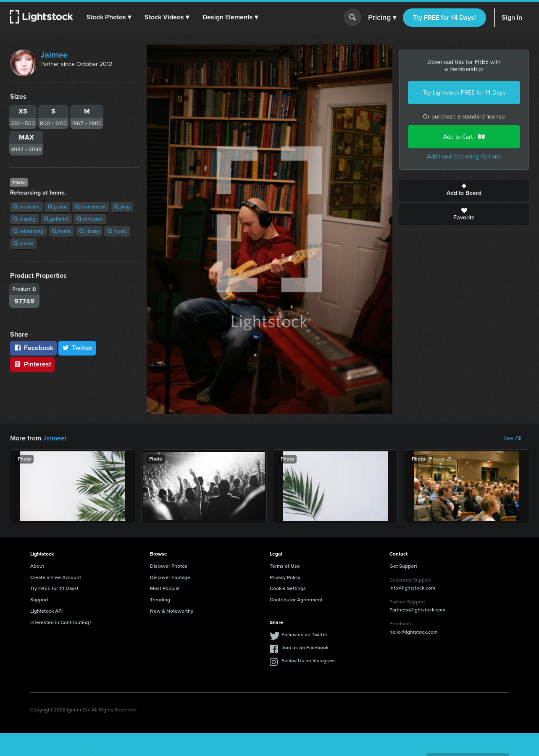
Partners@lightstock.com (417, 610)
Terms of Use (285, 566)
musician (26, 207)
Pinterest (32, 364)
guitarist (56, 219)
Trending (160, 600)
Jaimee (54, 55)
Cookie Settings (288, 588)
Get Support (403, 566)
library (89, 231)
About (37, 566)
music (117, 231)
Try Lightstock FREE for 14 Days (464, 93)
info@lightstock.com (412, 588)
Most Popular (165, 588)
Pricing (382, 18)
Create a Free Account (56, 577)
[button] (109, 17)
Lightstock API (46, 611)
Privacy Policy (285, 577)
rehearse (90, 219)
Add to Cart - (464, 137)
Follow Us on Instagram (308, 661)
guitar (57, 207)
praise (23, 243)
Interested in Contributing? (61, 622)
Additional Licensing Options (464, 157)
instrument (91, 207)
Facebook (33, 348)
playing (25, 219)
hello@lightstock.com (414, 632)
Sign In (512, 17)
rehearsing (29, 231)
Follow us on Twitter (304, 635)
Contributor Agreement (296, 600)
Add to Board (464, 190)
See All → (516, 438)
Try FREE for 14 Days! (444, 17)
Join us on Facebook (305, 648)
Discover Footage (170, 577)
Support (39, 600)
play (122, 207)
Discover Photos (169, 566)
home (62, 231)
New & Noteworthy (172, 611)
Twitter (77, 348)
